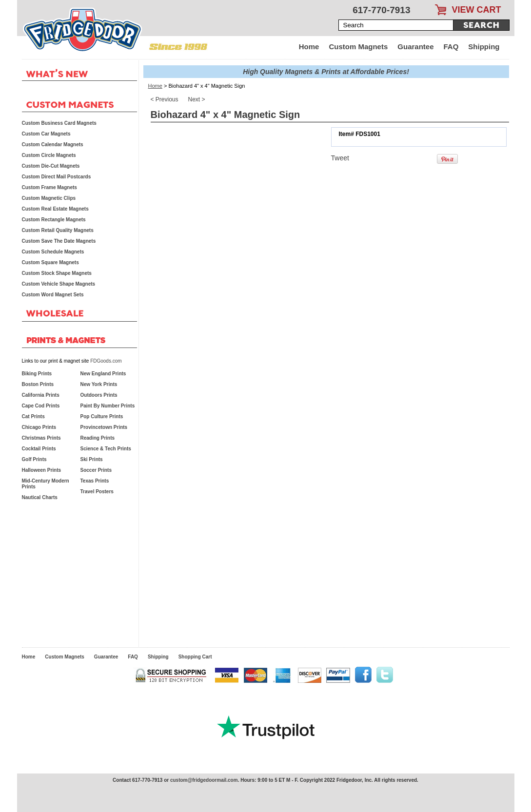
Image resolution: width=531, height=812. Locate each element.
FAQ (451, 47)
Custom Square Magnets (50, 262)
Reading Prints (98, 438)
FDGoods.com (106, 361)
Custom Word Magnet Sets (53, 295)
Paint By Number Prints (108, 406)
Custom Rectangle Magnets (54, 220)
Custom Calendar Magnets (53, 145)
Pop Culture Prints (102, 416)
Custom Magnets (358, 47)
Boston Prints (38, 384)
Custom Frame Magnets (49, 187)
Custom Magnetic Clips (49, 198)
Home (309, 47)
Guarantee (415, 47)
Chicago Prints (39, 427)
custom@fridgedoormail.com (204, 780)
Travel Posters (97, 492)
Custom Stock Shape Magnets (57, 273)
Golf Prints (34, 459)
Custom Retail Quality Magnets (58, 230)
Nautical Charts (40, 497)
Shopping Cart (195, 657)
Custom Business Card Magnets (59, 123)
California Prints (41, 395)
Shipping (484, 47)
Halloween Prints (42, 470)
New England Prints (103, 374)
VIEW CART (477, 10)
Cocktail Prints (39, 449)
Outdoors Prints (99, 395)
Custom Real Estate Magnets (55, 209)
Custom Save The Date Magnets (59, 241)
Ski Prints (92, 459)
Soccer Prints (96, 470)
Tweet (340, 158)
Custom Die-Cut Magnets (51, 166)
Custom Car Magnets (46, 134)
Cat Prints (33, 416)
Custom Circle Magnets (49, 155)
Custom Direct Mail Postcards (57, 177)
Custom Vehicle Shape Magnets (59, 284)
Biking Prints (37, 374)
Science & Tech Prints (106, 449)
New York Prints (99, 384)
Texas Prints (95, 481)
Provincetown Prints (104, 427)
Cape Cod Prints (41, 406)
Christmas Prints (41, 438)
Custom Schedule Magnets (53, 252)
